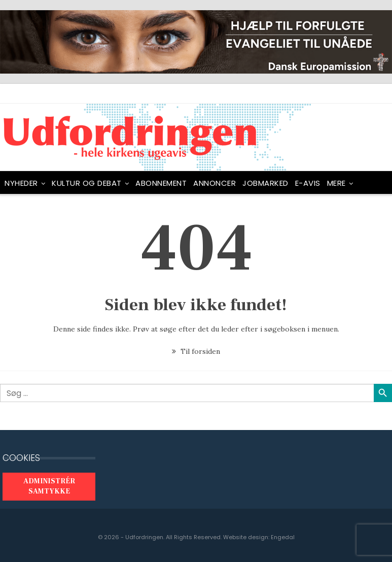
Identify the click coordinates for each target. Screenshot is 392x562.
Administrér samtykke (49, 486)
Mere (336, 183)
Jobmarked (265, 183)
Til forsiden (196, 351)
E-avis (308, 183)
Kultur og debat (87, 183)
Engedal (283, 537)
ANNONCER (215, 183)
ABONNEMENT (161, 183)
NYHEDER (21, 183)
